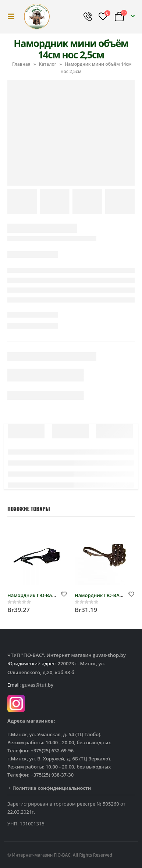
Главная (21, 64)
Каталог (47, 64)
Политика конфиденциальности (52, 788)
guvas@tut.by (38, 685)
